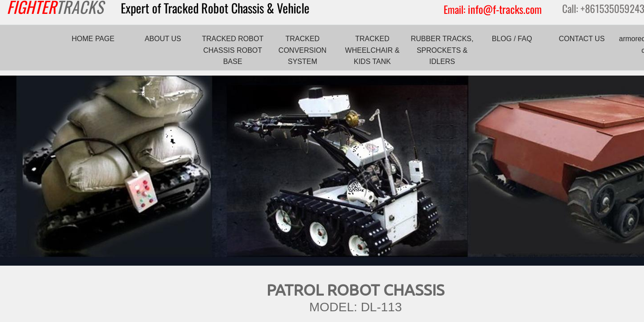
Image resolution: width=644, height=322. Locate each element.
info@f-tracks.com (505, 9)
